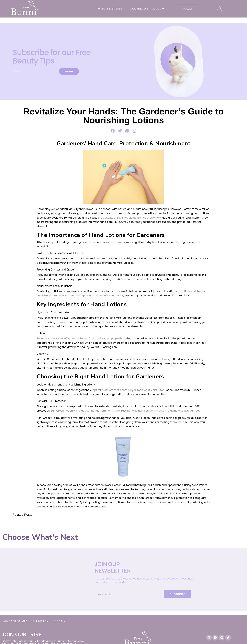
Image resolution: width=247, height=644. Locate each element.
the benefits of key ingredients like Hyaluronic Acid (130, 218)
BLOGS (158, 9)
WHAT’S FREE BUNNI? (112, 9)
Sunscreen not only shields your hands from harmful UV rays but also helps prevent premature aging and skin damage (126, 411)
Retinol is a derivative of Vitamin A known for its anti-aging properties (80, 338)
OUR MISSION (139, 9)
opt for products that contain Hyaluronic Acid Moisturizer (128, 390)
